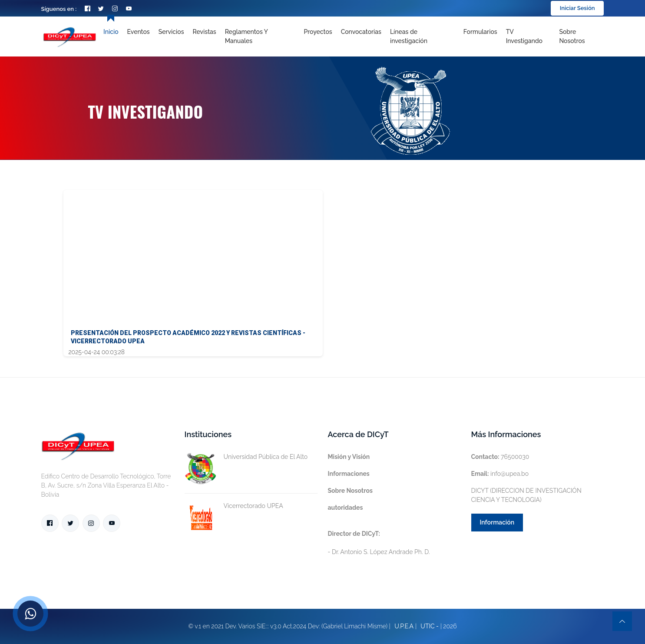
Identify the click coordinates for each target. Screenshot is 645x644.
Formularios (480, 32)
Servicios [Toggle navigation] (171, 32)
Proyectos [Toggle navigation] (318, 32)
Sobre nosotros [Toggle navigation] (572, 36)
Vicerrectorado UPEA (234, 506)
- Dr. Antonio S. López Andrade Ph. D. (379, 543)
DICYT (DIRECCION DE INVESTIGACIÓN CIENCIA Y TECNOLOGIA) (526, 495)
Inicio (111, 32)
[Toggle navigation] (422, 37)
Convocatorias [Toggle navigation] (361, 32)
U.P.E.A (404, 626)
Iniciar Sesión (577, 8)
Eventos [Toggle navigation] (139, 32)
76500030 (500, 457)
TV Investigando (524, 36)
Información (497, 522)
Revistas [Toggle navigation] (205, 32)
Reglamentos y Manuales (246, 36)
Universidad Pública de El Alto (246, 457)
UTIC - (430, 626)
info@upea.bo (500, 474)
